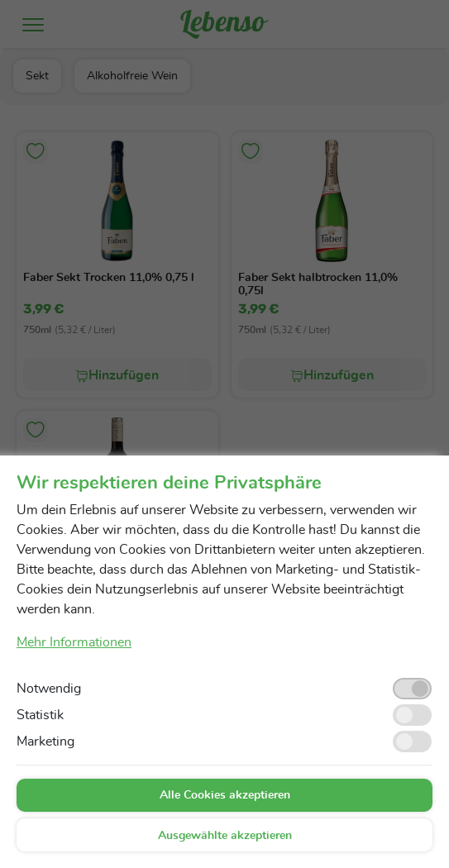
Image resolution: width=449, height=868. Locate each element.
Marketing (45, 742)
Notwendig (49, 689)
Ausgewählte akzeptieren (225, 836)
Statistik (40, 715)
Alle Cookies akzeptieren (225, 795)
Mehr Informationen (74, 642)
